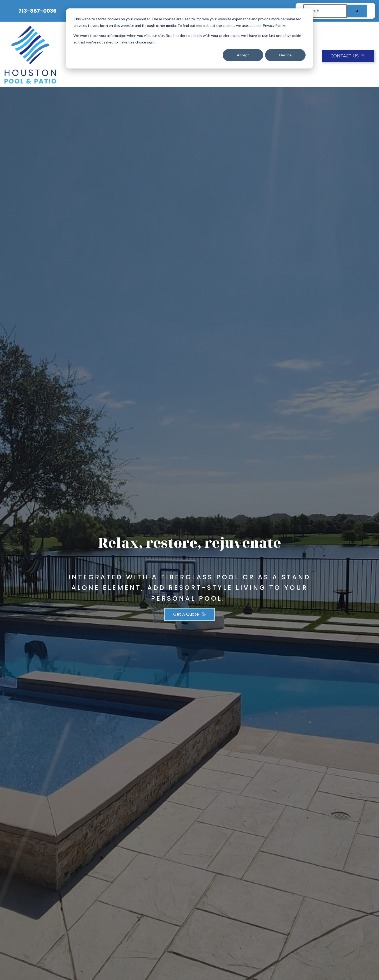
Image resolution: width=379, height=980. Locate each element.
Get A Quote (186, 614)
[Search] (357, 11)
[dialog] (189, 38)
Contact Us (345, 56)
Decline (285, 55)
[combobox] (325, 11)
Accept (243, 55)
